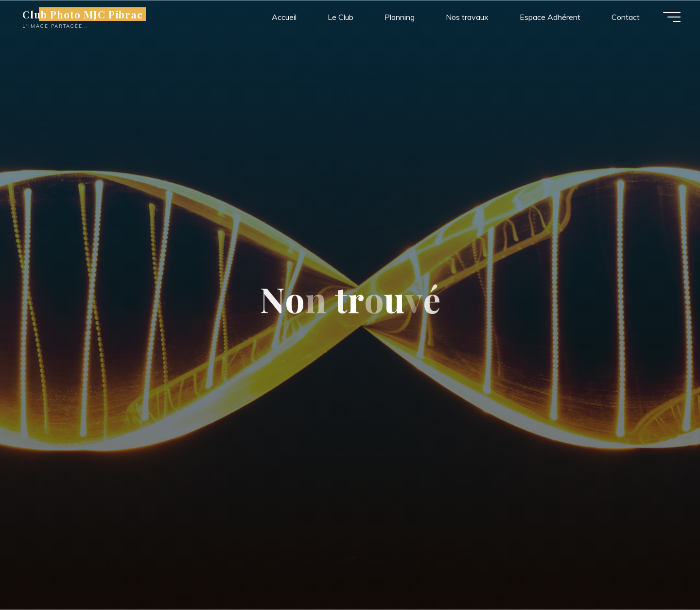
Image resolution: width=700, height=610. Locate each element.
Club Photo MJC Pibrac (83, 14)
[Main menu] (672, 17)
